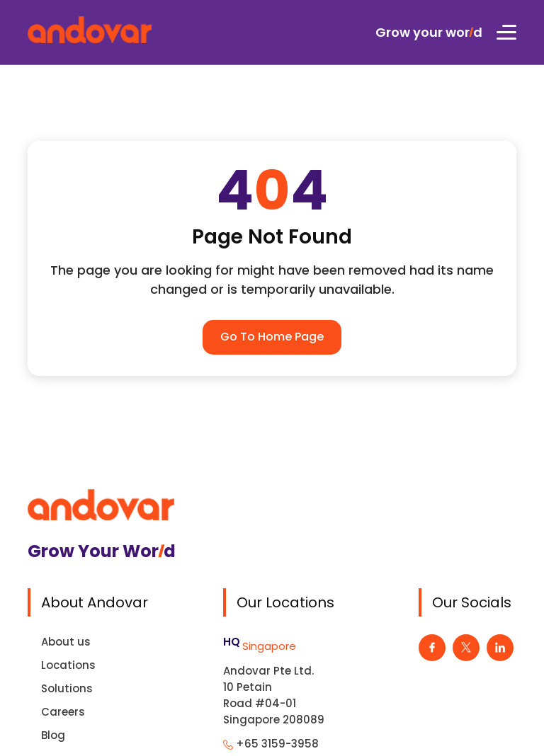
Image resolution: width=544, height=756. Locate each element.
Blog (53, 735)
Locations (68, 665)
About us (66, 642)
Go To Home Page (272, 337)
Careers (63, 712)
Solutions (67, 688)
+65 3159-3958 (277, 744)
